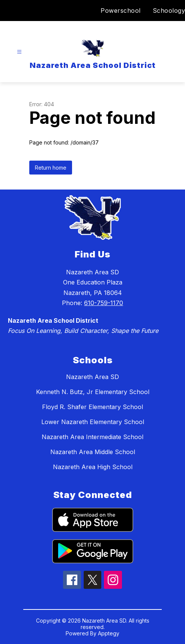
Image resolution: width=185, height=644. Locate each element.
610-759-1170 (104, 303)
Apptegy (109, 633)
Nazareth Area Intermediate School (92, 437)
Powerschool (121, 11)
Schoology (169, 11)
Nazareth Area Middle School (93, 452)
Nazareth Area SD (92, 377)
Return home (51, 168)
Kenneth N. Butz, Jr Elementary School (93, 392)
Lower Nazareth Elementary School (93, 422)
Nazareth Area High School (93, 467)
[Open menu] (19, 52)
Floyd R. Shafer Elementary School (92, 407)
